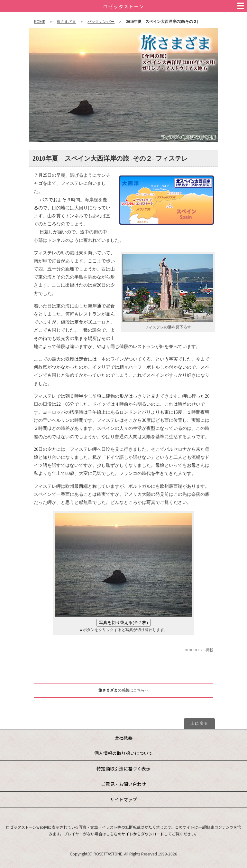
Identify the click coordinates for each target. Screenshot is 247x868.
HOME (39, 22)
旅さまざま (66, 22)
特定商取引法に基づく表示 (123, 769)
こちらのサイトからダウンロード (135, 834)
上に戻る (199, 723)
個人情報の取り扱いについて (123, 753)
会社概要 (123, 738)
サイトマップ (123, 799)
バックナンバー (101, 22)
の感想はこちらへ (123, 690)
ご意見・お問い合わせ (123, 784)
